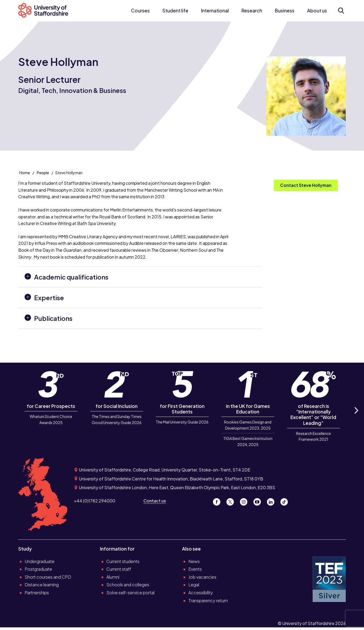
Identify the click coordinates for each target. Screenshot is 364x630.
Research (252, 11)
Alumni (113, 577)
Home (25, 173)
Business (285, 11)
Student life (175, 11)
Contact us (155, 501)
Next (356, 416)
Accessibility (201, 593)
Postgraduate (38, 569)
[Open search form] (341, 11)
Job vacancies (202, 577)
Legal (194, 585)
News (194, 561)
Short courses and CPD (48, 577)
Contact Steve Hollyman (306, 185)
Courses (140, 11)
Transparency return (208, 600)
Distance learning (42, 585)
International (215, 11)
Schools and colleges (128, 585)
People (43, 173)
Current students (123, 561)
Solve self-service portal (130, 593)
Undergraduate (40, 561)
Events (195, 569)
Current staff (119, 569)
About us (317, 11)
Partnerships (37, 593)
